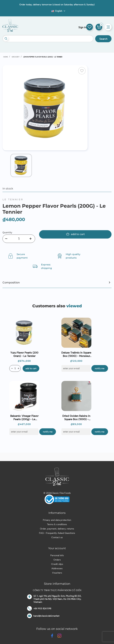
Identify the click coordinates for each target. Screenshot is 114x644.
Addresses (57, 568)
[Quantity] (19, 239)
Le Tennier (13, 199)
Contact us (57, 537)
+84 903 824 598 (42, 608)
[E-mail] (76, 368)
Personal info (57, 555)
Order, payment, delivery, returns (57, 529)
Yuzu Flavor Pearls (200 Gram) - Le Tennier (24, 354)
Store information (57, 584)
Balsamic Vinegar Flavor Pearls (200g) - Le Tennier (24, 417)
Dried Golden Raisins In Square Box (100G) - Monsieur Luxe (76, 417)
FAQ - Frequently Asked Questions (57, 533)
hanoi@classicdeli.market (46, 616)
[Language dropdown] (59, 11)
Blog (49, 12)
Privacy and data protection (57, 520)
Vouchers (57, 573)
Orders (57, 560)
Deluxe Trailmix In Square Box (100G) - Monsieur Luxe (76, 354)
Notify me (100, 368)
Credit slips (57, 564)
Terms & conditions (57, 524)
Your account (57, 548)
